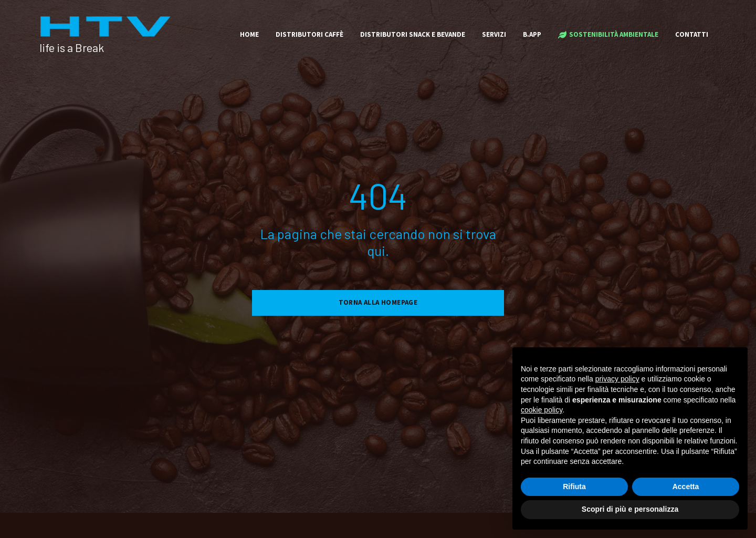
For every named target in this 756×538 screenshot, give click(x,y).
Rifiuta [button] (574, 487)
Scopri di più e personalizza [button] (630, 509)
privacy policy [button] (617, 379)
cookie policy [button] (542, 410)
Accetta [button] (686, 487)
